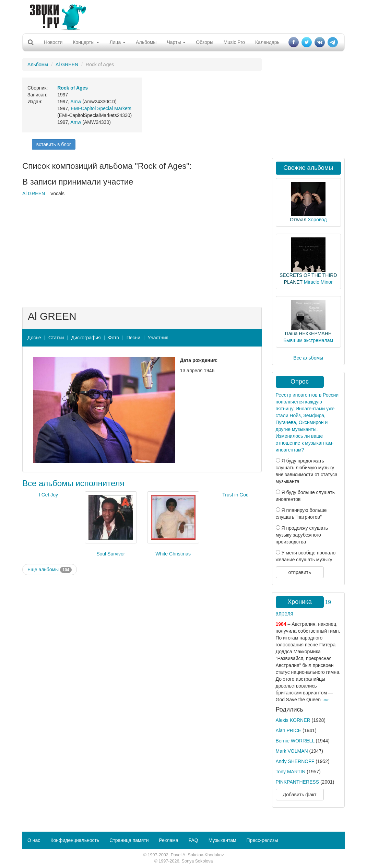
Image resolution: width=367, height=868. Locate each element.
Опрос (300, 382)
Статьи (56, 338)
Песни (133, 338)
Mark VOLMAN (292, 751)
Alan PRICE (289, 730)
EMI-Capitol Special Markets (101, 108)
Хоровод (317, 220)
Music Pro (234, 42)
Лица (117, 42)
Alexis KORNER (293, 720)
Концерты (86, 42)
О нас (34, 840)
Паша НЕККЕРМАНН (308, 333)
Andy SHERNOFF (295, 761)
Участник (158, 338)
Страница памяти (129, 840)
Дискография (86, 338)
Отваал (298, 220)
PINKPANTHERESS (298, 782)
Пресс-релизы (262, 840)
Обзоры (205, 42)
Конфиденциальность (75, 840)
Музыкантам (222, 840)
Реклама (168, 840)
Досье (34, 338)
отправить (299, 572)
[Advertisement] (181, 15)
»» (326, 700)
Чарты (176, 42)
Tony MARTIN (291, 772)
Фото (114, 338)
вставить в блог (54, 144)
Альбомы (146, 42)
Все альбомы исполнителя (73, 483)
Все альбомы (308, 358)
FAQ (193, 840)
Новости (53, 42)
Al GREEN (67, 64)
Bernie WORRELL (295, 741)
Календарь (267, 42)
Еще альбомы (50, 570)
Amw (76, 102)
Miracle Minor (318, 282)
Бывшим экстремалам (308, 340)
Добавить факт (300, 795)
